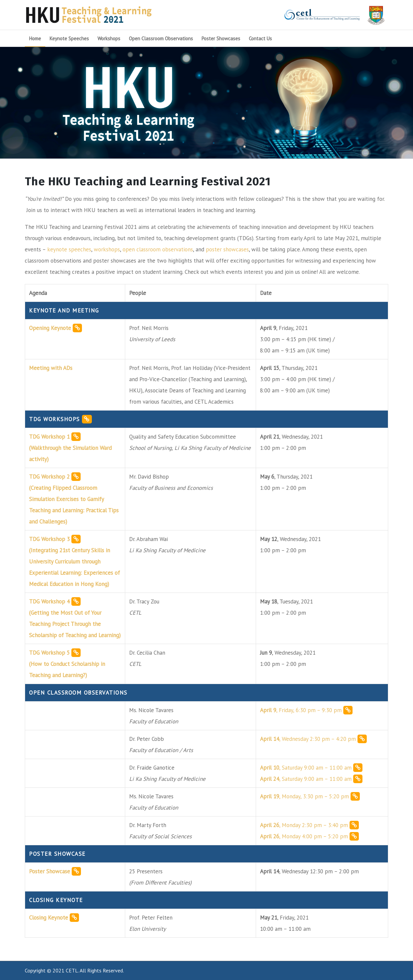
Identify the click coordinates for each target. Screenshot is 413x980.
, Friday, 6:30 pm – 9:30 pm (306, 710)
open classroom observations (158, 249)
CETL (72, 970)
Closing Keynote (54, 918)
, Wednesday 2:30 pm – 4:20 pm (313, 739)
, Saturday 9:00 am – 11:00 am (311, 768)
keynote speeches (69, 249)
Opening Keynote (56, 328)
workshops (107, 249)
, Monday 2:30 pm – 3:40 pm (309, 825)
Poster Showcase (55, 871)
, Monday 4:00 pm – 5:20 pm (309, 836)
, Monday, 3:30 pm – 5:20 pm (310, 796)
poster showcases (227, 249)
